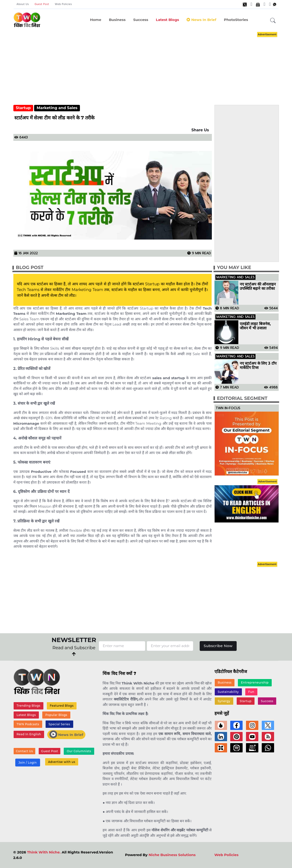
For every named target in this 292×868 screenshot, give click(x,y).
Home (96, 20)
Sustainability (228, 692)
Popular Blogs (56, 715)
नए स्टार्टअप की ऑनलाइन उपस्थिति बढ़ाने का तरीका (258, 286)
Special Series (59, 724)
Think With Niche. (44, 852)
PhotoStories (236, 20)
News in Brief (201, 20)
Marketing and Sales (57, 108)
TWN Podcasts (28, 724)
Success (141, 20)
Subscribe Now (218, 646)
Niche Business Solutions (172, 855)
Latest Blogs (167, 20)
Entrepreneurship (255, 682)
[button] (273, 21)
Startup (23, 108)
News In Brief (66, 734)
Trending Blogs (28, 706)
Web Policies (63, 4)
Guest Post (42, 4)
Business (117, 20)
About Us (23, 4)
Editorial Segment (242, 398)
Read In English (29, 734)
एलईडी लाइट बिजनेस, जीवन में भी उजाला (255, 326)
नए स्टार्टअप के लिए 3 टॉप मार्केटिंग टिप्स (258, 366)
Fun (251, 692)
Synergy (224, 701)
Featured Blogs (62, 706)
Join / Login (27, 763)
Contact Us (25, 751)
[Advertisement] (152, 64)
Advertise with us (62, 762)
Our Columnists (79, 751)
